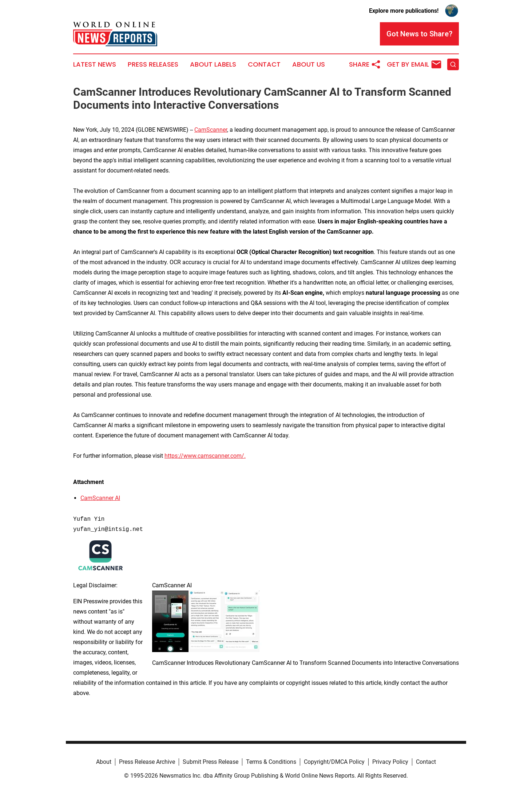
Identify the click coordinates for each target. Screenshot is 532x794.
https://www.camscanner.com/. (205, 456)
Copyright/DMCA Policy (334, 762)
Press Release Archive (147, 762)
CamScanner (211, 130)
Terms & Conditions (271, 762)
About (104, 762)
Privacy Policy (390, 762)
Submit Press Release (211, 762)
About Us (309, 64)
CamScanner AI (100, 498)
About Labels (213, 64)
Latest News (95, 64)
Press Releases (153, 64)
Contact (264, 64)
